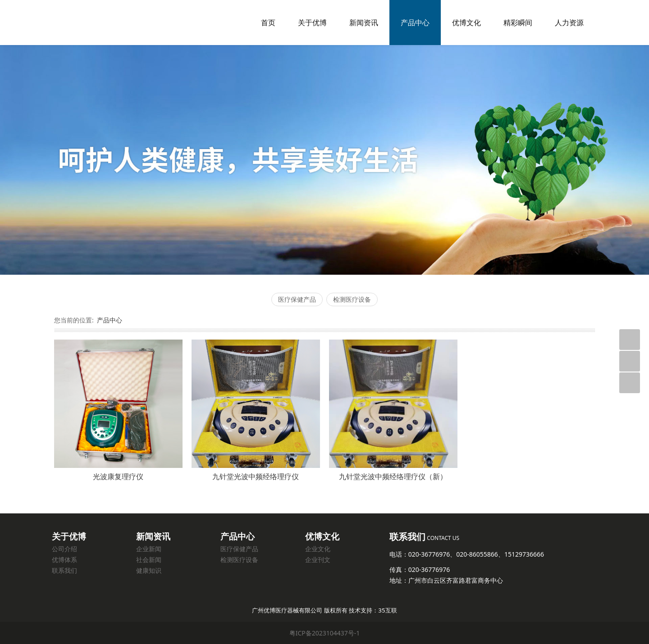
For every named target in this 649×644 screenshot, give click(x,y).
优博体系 (64, 560)
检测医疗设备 (352, 299)
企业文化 (318, 549)
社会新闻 (149, 560)
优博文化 (466, 23)
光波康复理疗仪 (118, 476)
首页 (268, 23)
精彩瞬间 (518, 23)
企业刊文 (318, 560)
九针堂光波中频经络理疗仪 (256, 476)
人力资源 (569, 23)
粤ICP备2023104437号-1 (325, 633)
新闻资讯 (364, 23)
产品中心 (415, 23)
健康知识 (149, 570)
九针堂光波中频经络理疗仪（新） (393, 476)
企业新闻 (149, 549)
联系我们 (64, 570)
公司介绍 (64, 549)
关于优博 (312, 23)
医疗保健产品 (297, 299)
